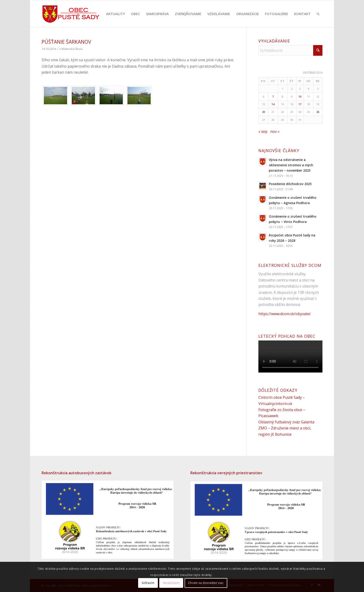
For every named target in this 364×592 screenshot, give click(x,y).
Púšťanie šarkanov (66, 42)
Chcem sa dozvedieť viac (206, 583)
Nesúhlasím (171, 583)
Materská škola (72, 49)
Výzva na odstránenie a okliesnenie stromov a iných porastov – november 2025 (291, 165)
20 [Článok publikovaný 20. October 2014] (263, 112)
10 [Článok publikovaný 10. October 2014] (300, 96)
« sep (263, 131)
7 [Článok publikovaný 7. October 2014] (273, 96)
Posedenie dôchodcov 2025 (290, 184)
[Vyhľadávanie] (318, 14)
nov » (275, 131)
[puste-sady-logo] (71, 14)
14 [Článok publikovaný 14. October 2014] (273, 104)
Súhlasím (148, 583)
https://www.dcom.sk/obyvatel (284, 314)
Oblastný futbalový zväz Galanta (286, 422)
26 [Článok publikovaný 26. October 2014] (318, 112)
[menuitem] (115, 14)
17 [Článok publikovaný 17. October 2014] (300, 104)
